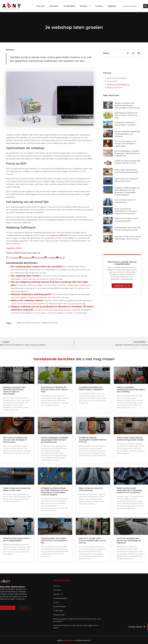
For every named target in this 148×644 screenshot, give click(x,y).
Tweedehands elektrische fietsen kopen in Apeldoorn (91, 388)
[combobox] (132, 6)
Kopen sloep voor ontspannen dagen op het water (17, 489)
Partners (85, 6)
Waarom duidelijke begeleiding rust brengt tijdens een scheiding (127, 134)
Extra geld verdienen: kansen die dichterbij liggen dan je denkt (76, 627)
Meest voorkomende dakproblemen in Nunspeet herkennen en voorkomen (126, 211)
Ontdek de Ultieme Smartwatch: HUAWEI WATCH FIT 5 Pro (93, 440)
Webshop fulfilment (114, 88)
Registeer (112, 6)
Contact (99, 6)
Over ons (40, 6)
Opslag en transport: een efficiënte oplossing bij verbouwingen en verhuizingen (127, 105)
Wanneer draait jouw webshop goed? (31, 294)
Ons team (54, 6)
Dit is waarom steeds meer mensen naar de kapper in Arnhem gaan (125, 144)
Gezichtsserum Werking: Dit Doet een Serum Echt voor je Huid (126, 115)
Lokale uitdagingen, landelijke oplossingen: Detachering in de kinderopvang (127, 153)
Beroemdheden (60, 606)
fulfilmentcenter (33, 323)
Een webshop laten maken (25, 276)
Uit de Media (69, 6)
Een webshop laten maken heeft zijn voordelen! (37, 267)
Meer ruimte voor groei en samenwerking (91, 489)
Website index (59, 615)
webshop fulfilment (59, 235)
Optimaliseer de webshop (117, 78)
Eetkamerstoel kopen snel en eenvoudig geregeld (16, 539)
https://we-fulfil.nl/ (14, 248)
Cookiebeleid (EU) (60, 598)
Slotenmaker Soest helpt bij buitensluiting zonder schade (130, 439)
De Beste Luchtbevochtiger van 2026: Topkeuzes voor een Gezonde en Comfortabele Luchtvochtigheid (55, 491)
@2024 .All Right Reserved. (74, 640)
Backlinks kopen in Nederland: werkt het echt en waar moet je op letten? (77, 620)
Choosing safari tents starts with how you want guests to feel (54, 540)
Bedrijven (10, 50)
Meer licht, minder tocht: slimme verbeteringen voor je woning (92, 540)
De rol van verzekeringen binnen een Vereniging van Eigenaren (129, 540)
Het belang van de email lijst (118, 84)
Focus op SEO (112, 81)
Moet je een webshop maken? (27, 300)
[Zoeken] (146, 6)
